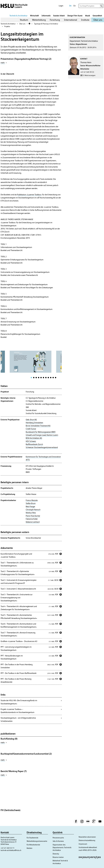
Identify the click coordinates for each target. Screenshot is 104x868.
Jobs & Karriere (58, 841)
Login (61, 6)
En (75, 6)
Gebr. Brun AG (31, 420)
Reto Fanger (30, 507)
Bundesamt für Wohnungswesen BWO (41, 432)
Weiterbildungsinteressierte (37, 841)
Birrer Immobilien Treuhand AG (38, 426)
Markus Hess (31, 513)
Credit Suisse (31, 429)
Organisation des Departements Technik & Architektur (62, 847)
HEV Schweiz (31, 441)
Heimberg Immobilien (34, 423)
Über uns (98, 20)
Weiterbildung (39, 20)
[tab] (31, 378)
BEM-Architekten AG (34, 438)
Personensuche (58, 838)
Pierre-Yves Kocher (33, 516)
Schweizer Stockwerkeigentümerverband (42, 447)
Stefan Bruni (31, 503)
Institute (85, 20)
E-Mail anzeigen (89, 75)
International (70, 20)
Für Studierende (32, 838)
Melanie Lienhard (33, 522)
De (70, 6)
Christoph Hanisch (33, 510)
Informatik (46, 16)
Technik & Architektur (18, 16)
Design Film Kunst (75, 16)
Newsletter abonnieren (87, 837)
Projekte (7, 26)
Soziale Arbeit (59, 16)
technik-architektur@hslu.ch (11, 850)
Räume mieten (58, 857)
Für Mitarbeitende (33, 845)
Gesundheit (97, 16)
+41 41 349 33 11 (8, 848)
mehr (4, 63)
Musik (88, 16)
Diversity (56, 854)
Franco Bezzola (32, 500)
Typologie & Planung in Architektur (46, 24)
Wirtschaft (34, 16)
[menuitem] (24, 20)
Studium (24, 20)
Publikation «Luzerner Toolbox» (29, 195)
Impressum (83, 844)
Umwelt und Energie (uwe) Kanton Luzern (42, 435)
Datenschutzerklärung (87, 840)
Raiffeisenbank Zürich (34, 444)
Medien (30, 848)
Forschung (55, 20)
